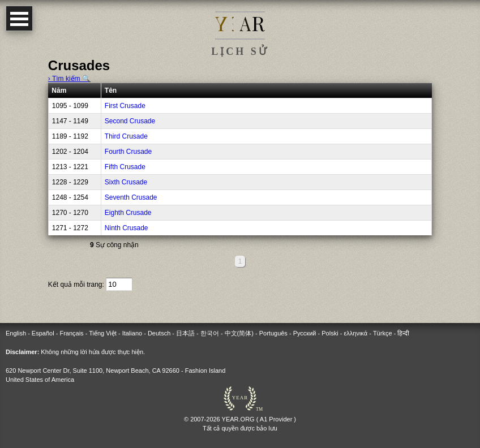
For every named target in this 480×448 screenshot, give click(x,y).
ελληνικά (355, 333)
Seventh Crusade (131, 197)
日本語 (185, 333)
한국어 (210, 333)
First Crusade (125, 106)
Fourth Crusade (128, 152)
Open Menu (19, 18)
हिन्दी (403, 333)
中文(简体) (239, 333)
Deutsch (159, 333)
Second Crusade (130, 121)
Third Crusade (126, 136)
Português (273, 333)
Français (71, 333)
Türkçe (383, 333)
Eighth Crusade (128, 213)
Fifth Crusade (125, 167)
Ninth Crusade (127, 228)
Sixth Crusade (126, 182)
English (16, 333)
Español (43, 333)
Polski (330, 333)
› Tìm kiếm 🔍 (69, 79)
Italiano (132, 333)
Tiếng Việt (103, 333)
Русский (305, 333)
